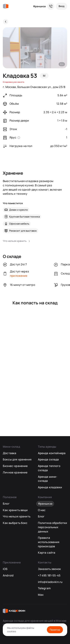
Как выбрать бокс (15, 523)
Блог (6, 504)
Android (8, 575)
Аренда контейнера (52, 453)
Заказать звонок (49, 569)
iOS (5, 569)
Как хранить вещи (15, 510)
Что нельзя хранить (17, 516)
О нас (42, 510)
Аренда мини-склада (48, 479)
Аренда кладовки (50, 487)
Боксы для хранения (17, 459)
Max (41, 595)
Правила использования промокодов (49, 542)
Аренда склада (48, 459)
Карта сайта (47, 553)
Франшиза (39, 6)
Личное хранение (15, 472)
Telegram (44, 588)
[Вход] (62, 6)
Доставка (10, 453)
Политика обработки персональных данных (53, 527)
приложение (19, 276)
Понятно (55, 630)
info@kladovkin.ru (50, 582)
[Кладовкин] (6, 6)
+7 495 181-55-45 (49, 575)
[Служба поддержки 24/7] (51, 6)
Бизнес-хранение (15, 466)
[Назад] (6, 22)
